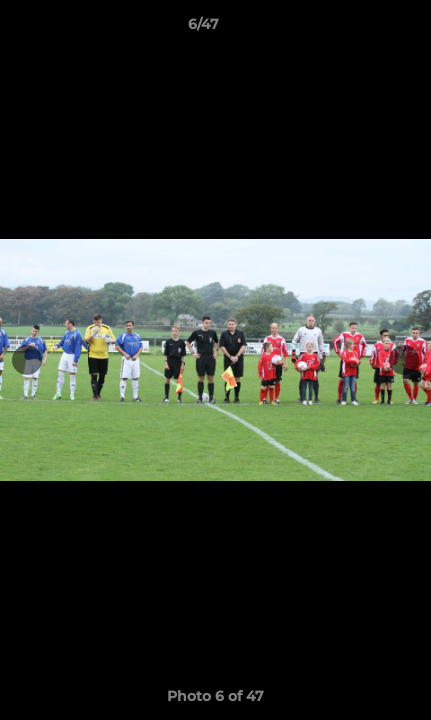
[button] (359, 29)
